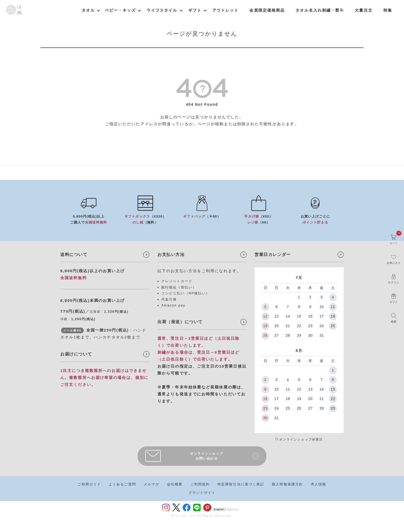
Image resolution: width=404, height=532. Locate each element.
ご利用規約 (200, 484)
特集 (388, 10)
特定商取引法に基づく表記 (241, 484)
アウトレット (226, 10)
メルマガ (151, 484)
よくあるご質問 (122, 484)
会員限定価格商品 (267, 10)
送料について (74, 255)
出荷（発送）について (180, 322)
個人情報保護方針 (287, 484)
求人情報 (318, 484)
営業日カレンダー (273, 255)
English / (220, 509)
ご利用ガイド (89, 484)
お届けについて (76, 354)
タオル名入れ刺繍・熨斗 (320, 10)
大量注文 (364, 10)
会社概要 (175, 484)
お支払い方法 (171, 255)
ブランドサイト (202, 493)
